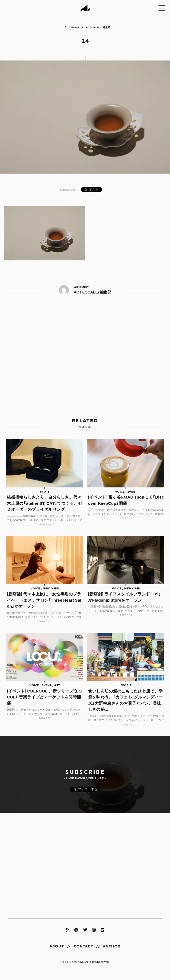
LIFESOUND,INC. (74, 968)
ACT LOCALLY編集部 (98, 27)
